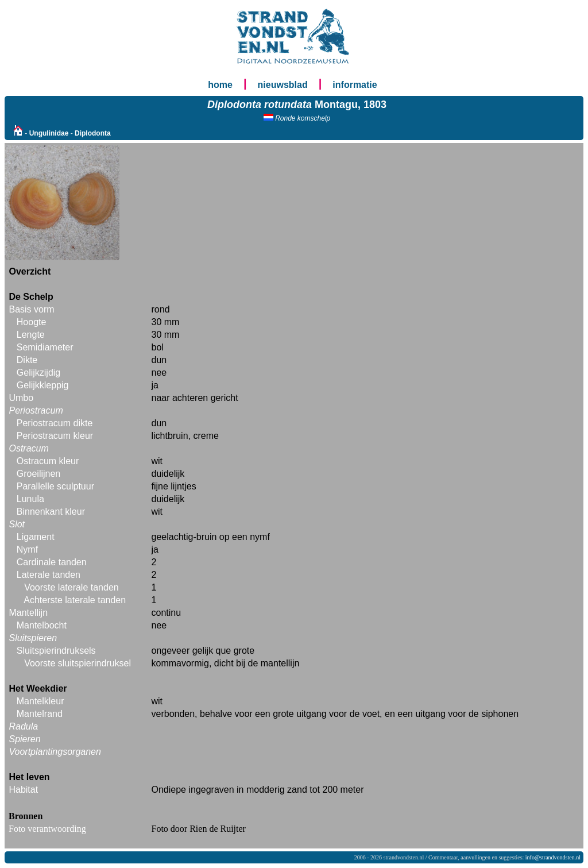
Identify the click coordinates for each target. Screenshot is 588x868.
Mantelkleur (40, 701)
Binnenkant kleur (51, 512)
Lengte (31, 335)
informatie (355, 85)
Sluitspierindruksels (56, 651)
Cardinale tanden (52, 562)
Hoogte (32, 322)
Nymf (27, 549)
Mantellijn (28, 613)
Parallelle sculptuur (55, 486)
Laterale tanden (49, 575)
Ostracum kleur (48, 461)
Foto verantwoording (47, 829)
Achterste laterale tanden (75, 600)
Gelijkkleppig (43, 385)
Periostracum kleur (55, 436)
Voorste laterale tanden (71, 587)
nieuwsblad (283, 85)
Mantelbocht (42, 625)
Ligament (36, 537)
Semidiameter (45, 347)
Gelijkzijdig (38, 373)
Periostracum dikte (55, 423)
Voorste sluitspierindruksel (78, 663)
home (220, 85)
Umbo (21, 398)
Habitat (23, 790)
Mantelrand (40, 714)
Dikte (27, 360)
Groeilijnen (38, 474)
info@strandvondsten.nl (553, 857)
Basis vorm (31, 309)
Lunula (30, 499)
